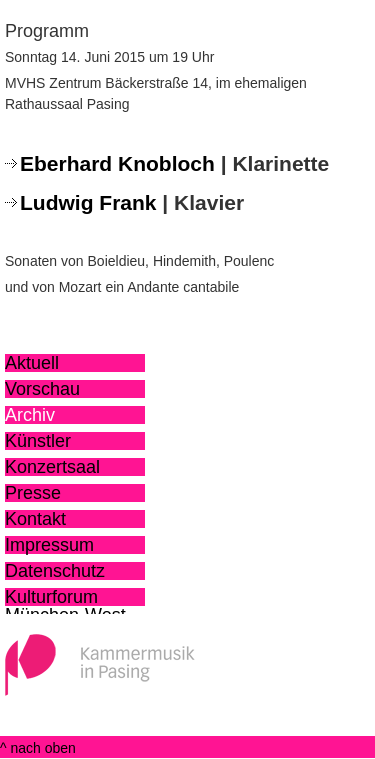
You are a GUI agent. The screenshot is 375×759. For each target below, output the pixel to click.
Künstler (38, 441)
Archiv (30, 415)
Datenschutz (55, 571)
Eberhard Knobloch (117, 163)
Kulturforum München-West (65, 597)
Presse (33, 493)
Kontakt (35, 519)
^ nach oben (38, 748)
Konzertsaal (52, 467)
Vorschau (42, 389)
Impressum (49, 545)
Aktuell (32, 363)
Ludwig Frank (88, 202)
